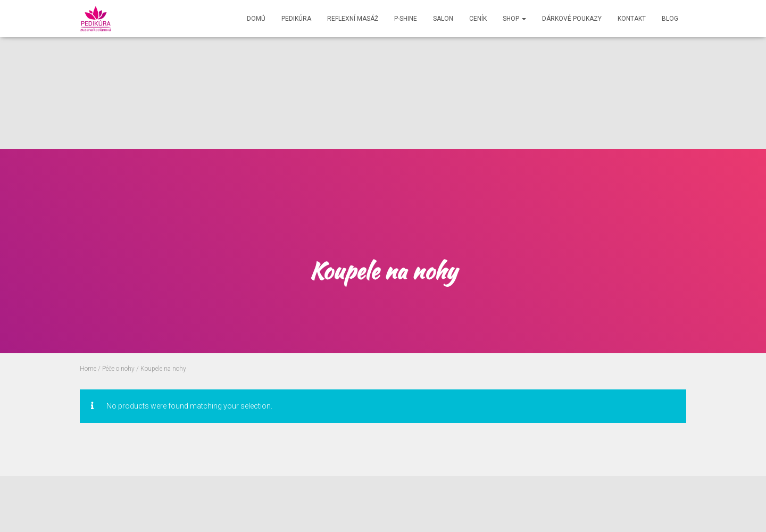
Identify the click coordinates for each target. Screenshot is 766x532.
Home (88, 369)
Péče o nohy (118, 369)
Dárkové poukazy (572, 19)
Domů (256, 19)
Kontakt (632, 19)
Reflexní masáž (353, 19)
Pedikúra (296, 19)
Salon (443, 19)
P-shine (406, 19)
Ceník (478, 19)
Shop (514, 19)
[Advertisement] (319, 74)
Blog (670, 19)
